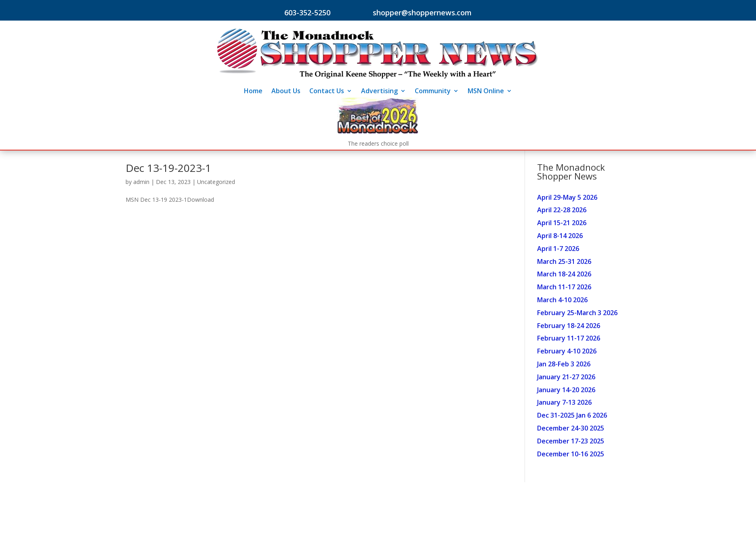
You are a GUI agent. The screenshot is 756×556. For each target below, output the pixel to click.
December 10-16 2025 (571, 454)
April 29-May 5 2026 (567, 197)
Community (433, 92)
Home (253, 92)
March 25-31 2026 (564, 261)
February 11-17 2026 (569, 338)
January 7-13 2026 (564, 402)
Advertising (379, 92)
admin (141, 182)
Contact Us (327, 92)
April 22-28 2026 (562, 210)
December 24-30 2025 (571, 428)
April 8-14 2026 (560, 236)
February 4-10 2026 (567, 351)
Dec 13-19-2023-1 (168, 168)
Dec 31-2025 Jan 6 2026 (572, 415)
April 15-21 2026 (562, 223)
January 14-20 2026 (566, 390)
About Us (286, 92)
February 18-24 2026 (569, 326)
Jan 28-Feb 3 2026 (564, 364)
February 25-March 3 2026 (577, 313)
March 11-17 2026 (564, 287)
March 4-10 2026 (562, 300)
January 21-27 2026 (566, 377)
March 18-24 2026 (564, 274)
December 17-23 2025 (571, 441)
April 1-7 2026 (558, 249)
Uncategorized (216, 182)
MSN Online (486, 92)
